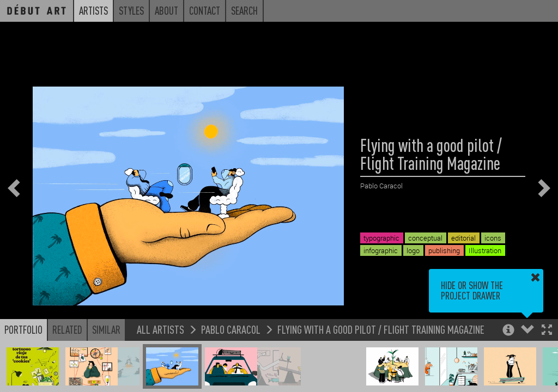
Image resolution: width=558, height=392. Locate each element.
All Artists (160, 329)
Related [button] (67, 329)
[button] (547, 331)
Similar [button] (106, 329)
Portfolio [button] (23, 329)
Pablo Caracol (231, 329)
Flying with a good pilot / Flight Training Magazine (381, 329)
